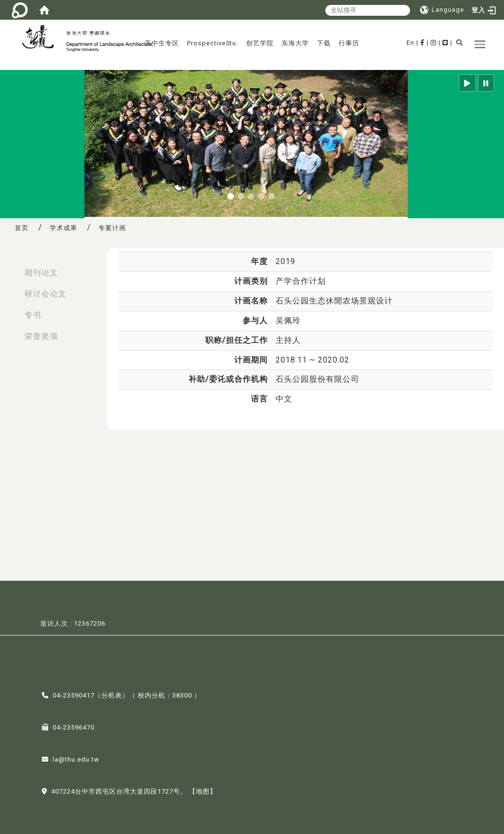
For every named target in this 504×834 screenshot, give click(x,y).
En (410, 43)
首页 (22, 228)
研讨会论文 (46, 294)
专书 (33, 315)
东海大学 (295, 43)
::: (10, 268)
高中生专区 (162, 43)
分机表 (112, 694)
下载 (324, 43)
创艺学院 (260, 43)
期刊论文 (41, 273)
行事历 (349, 43)
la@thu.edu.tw (76, 758)
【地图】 (203, 790)
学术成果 (63, 228)
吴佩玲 (288, 320)
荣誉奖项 (41, 336)
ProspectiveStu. (213, 43)
